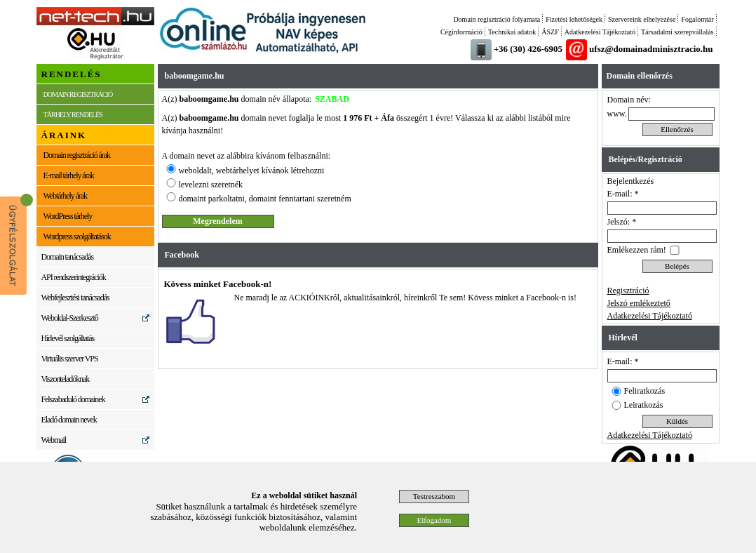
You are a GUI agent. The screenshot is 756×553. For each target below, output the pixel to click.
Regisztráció (628, 291)
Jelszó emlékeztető (639, 303)
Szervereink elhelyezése (642, 19)
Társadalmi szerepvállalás (677, 32)
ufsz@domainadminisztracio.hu (651, 49)
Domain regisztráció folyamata (497, 19)
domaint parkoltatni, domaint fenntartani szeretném (265, 199)
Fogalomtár (697, 19)
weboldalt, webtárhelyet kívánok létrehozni (252, 171)
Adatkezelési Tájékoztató (600, 32)
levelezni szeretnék (211, 185)
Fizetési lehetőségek (574, 19)
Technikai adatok (512, 32)
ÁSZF (550, 32)
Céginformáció (461, 32)
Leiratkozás (644, 405)
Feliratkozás (645, 391)
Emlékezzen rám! (637, 250)
